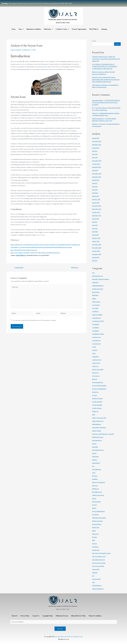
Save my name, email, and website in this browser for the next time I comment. (35, 320)
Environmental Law (98, 382)
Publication (48, 29)
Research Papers (97, 524)
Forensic (95, 395)
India (94, 414)
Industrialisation (97, 424)
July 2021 (95, 222)
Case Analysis (96, 305)
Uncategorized (96, 579)
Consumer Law (96, 337)
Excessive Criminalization (99, 389)
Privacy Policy (25, 616)
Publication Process (62, 616)
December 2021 (97, 206)
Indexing (104, 29)
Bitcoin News (96, 292)
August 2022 (96, 180)
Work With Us (94, 29)
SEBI (94, 540)
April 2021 (95, 232)
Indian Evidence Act (98, 421)
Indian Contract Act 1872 (99, 418)
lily (93, 108)
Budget (94, 298)
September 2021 (97, 215)
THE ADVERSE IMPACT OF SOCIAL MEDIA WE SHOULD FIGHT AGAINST (106, 102)
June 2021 (95, 225)
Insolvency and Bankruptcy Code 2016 (103, 434)
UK (93, 576)
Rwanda (94, 537)
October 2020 (96, 251)
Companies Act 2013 (98, 321)
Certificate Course (62, 29)
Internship (95, 447)
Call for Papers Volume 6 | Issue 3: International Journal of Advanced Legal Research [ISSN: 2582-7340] (37, 3)
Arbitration (95, 282)
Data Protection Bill (98, 369)
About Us (15, 616)
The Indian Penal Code (98, 560)
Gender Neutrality (97, 405)
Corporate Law (96, 344)
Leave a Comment (16, 50)
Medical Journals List (98, 119)
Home (14, 29)
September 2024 (97, 144)
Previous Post (18, 267)
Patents (94, 498)
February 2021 (96, 238)
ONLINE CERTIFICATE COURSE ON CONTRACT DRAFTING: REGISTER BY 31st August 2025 (106, 59)
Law (93, 466)
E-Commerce (96, 376)
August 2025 (96, 138)
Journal (94, 453)
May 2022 (95, 190)
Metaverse (95, 485)
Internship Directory (98, 450)
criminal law (95, 356)
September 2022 (97, 177)
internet (94, 444)
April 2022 (95, 193)
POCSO (95, 505)
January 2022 (96, 203)
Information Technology (99, 427)
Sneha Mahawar (21, 255)
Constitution (96, 331)
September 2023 (97, 167)
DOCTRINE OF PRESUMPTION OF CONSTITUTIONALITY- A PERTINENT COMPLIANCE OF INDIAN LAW (105, 66)
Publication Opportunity (99, 518)
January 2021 (96, 241)
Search (94, 41)
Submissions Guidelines (34, 29)
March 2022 (95, 196)
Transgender (96, 569)
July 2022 (95, 183)
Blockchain (95, 295)
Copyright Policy (48, 616)
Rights (94, 531)
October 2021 (96, 212)
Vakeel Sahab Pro (97, 585)
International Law (97, 440)
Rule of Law (95, 534)
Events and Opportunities (99, 385)
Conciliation (96, 327)
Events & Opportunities (79, 29)
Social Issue (95, 547)
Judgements (95, 456)
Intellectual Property (98, 437)
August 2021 (96, 219)
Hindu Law (95, 411)
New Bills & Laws (97, 492)
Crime (94, 353)
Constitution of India (98, 334)
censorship (95, 308)
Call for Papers (96, 302)
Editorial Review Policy (78, 616)
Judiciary (95, 460)
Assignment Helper (98, 100)
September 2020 (97, 254)
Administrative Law (98, 276)
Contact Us (36, 616)
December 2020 (97, 244)
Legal (94, 473)
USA (93, 582)
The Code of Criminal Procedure (101, 553)
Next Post (75, 267)
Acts (93, 273)
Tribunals (95, 572)
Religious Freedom (97, 521)
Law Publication (97, 469)
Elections (95, 379)
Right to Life (96, 527)
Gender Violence (97, 408)
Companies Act (96, 318)
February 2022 (96, 199)
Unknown (95, 113)
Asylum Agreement (98, 289)
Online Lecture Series (98, 495)
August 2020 (96, 257)
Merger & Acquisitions (99, 482)
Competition (96, 324)
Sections (94, 543)
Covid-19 (95, 350)
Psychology (95, 514)
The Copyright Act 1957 (99, 556)
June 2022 (95, 186)
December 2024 (97, 141)
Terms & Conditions (95, 616)
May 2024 (95, 157)
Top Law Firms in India (99, 563)
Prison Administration (98, 511)
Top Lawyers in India (98, 566)
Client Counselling (97, 315)
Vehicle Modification (98, 589)
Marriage (95, 476)
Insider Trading (97, 431)
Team (21, 29)
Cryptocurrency (97, 360)
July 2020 (95, 261)
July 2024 (95, 151)
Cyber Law (95, 366)
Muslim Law (96, 489)
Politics (94, 508)
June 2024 (95, 154)
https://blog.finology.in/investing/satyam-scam (24, 250)
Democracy (96, 373)
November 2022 (97, 174)
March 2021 (95, 235)
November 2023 (97, 161)
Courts (94, 347)
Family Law (95, 392)
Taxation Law (96, 550)
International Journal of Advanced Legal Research (69, 637)
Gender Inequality (97, 402)
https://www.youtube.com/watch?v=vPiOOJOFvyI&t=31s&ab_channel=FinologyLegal (35, 253)
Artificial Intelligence (98, 286)
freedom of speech (97, 398)
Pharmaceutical (96, 502)
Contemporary (26, 50)
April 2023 (95, 170)
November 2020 (97, 248)
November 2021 (97, 209)
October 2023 (96, 164)
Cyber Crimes (96, 363)
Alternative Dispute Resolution (101, 279)
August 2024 (96, 148)
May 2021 (95, 228)
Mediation (95, 479)
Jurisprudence (96, 463)
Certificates (95, 311)
